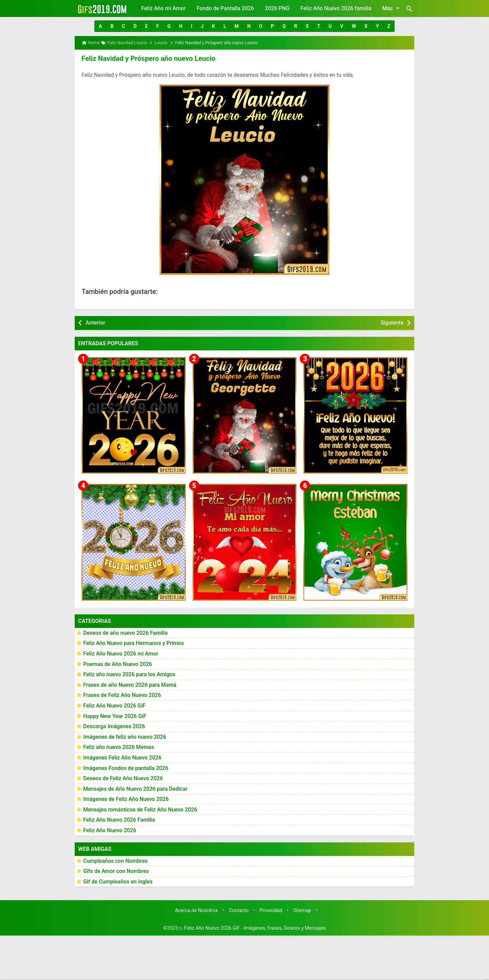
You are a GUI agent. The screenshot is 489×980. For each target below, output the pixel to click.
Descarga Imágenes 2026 (114, 726)
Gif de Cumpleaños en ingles (118, 881)
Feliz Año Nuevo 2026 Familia (119, 819)
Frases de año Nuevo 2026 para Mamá (130, 685)
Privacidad (271, 910)
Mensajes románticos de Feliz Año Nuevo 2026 (140, 809)
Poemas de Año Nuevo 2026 (118, 663)
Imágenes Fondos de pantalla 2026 (126, 767)
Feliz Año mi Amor (164, 8)
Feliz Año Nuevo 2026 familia (336, 8)
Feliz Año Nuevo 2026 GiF (114, 705)
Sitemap (302, 910)
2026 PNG (277, 8)
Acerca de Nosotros (196, 910)
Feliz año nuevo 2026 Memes (119, 747)
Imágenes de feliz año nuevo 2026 (125, 737)
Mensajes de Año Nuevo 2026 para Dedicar (135, 789)
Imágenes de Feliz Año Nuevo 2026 (126, 799)
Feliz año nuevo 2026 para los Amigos (129, 674)
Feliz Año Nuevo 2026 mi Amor (121, 653)
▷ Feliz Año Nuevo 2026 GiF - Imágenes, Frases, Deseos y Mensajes (253, 928)
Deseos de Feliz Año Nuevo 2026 (123, 778)
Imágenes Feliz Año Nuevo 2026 (122, 757)
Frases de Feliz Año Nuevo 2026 (122, 695)
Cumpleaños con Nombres (115, 861)
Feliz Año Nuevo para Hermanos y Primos (133, 643)
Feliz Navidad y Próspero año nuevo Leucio (147, 58)
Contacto (239, 910)
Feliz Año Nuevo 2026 (110, 830)
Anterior (95, 322)
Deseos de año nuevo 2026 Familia (125, 633)
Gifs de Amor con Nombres (116, 871)
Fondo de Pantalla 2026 (225, 8)
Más (392, 8)
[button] (100, 26)
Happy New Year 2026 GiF (115, 715)
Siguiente (392, 322)
